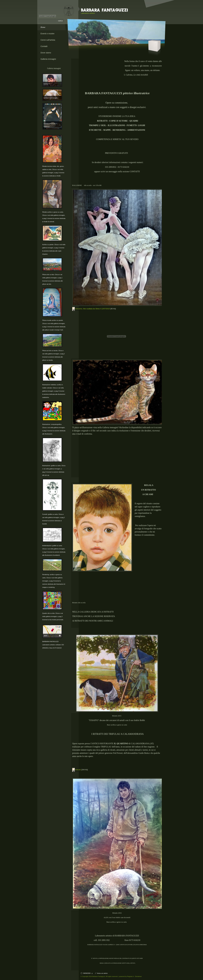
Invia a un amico (102, 973)
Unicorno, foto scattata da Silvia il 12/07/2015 (93, 309)
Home (43, 27)
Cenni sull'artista (48, 40)
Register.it (130, 976)
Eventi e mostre (47, 34)
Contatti (44, 46)
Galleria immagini (48, 59)
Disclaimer (138, 976)
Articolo (78, 770)
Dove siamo (46, 53)
